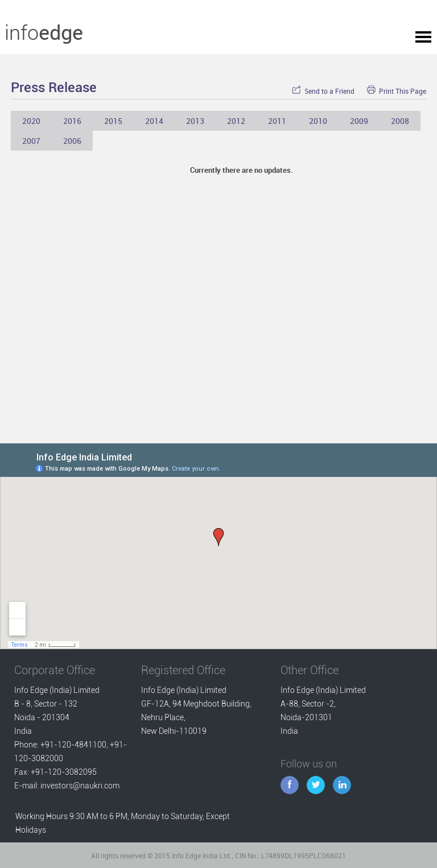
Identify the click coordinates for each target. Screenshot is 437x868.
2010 (318, 121)
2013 (195, 121)
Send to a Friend (323, 91)
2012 (236, 121)
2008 (400, 121)
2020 (31, 121)
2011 (277, 121)
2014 (154, 121)
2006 (72, 141)
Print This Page (397, 91)
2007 (31, 141)
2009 (359, 121)
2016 (72, 121)
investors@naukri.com (80, 786)
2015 (113, 121)
